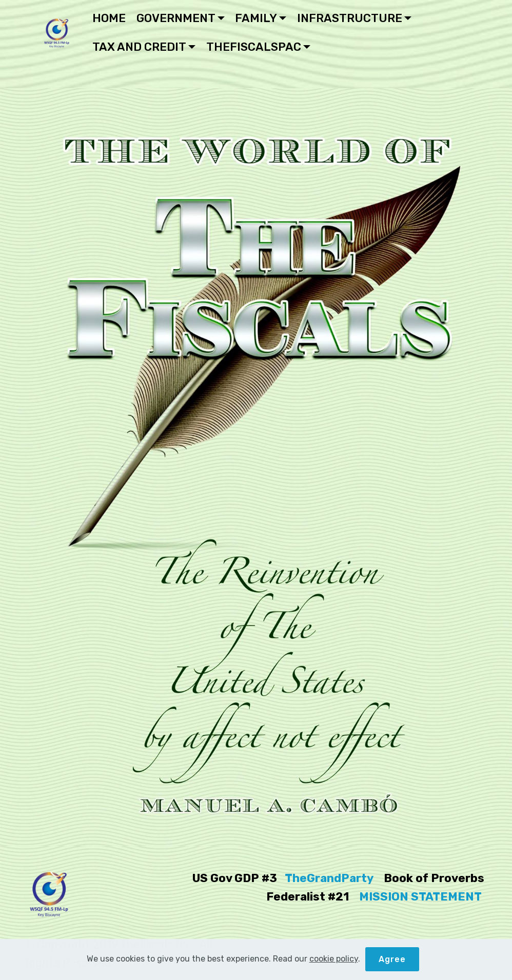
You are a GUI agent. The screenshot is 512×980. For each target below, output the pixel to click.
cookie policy (334, 962)
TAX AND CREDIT (139, 47)
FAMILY (256, 18)
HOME (109, 18)
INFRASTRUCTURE (350, 18)
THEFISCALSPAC (254, 47)
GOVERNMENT (176, 18)
